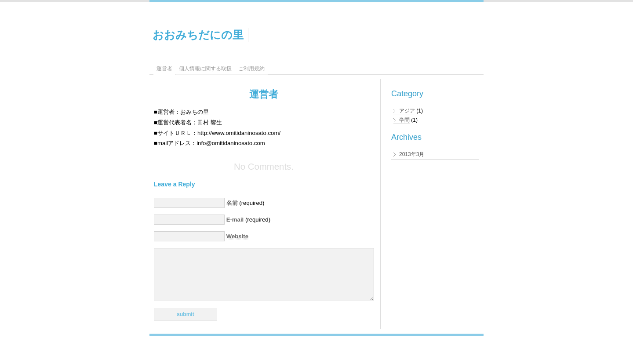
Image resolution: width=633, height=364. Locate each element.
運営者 (164, 69)
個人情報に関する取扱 (205, 69)
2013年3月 (412, 154)
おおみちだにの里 (198, 35)
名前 (232, 203)
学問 (404, 120)
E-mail (235, 220)
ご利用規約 (251, 69)
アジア (407, 111)
